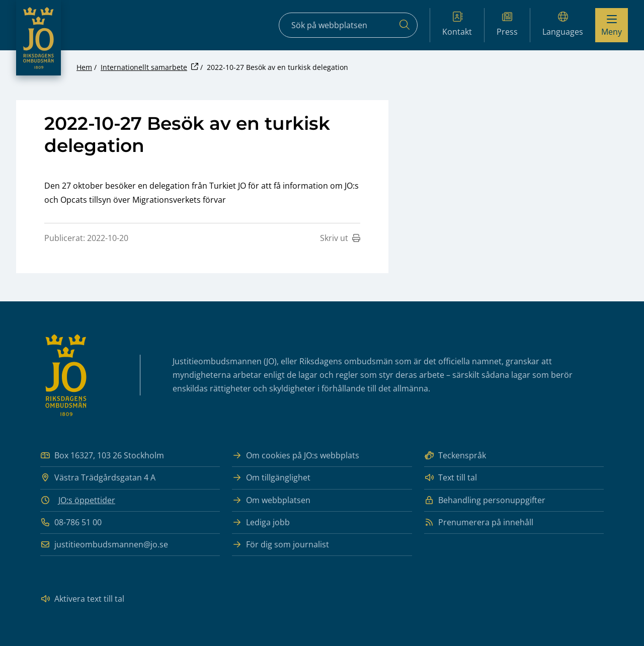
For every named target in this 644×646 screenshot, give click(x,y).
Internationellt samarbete (144, 67)
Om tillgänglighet (271, 478)
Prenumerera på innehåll (479, 522)
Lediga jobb (261, 522)
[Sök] (405, 25)
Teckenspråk (455, 456)
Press (507, 24)
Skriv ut (340, 238)
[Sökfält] (348, 25)
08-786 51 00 (71, 522)
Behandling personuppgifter (485, 500)
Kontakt (457, 24)
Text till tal (451, 478)
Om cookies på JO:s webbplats (296, 456)
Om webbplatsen (271, 500)
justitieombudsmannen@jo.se (104, 545)
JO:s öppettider (87, 500)
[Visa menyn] (612, 25)
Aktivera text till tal (82, 599)
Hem (84, 67)
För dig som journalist (280, 545)
